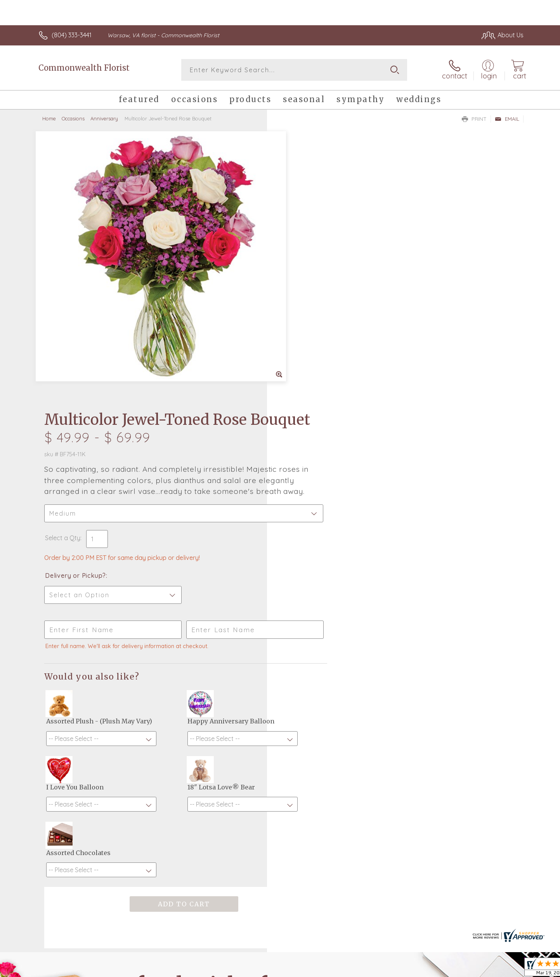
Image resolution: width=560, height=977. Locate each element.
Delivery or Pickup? (311, 320)
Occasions (73, 118)
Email (507, 119)
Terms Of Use (354, 969)
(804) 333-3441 (72, 35)
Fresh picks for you (212, 758)
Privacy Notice (399, 969)
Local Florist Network (455, 969)
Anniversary (104, 118)
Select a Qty (299, 283)
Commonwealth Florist (84, 68)
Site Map (503, 969)
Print (474, 119)
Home (49, 118)
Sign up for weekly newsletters (377, 754)
